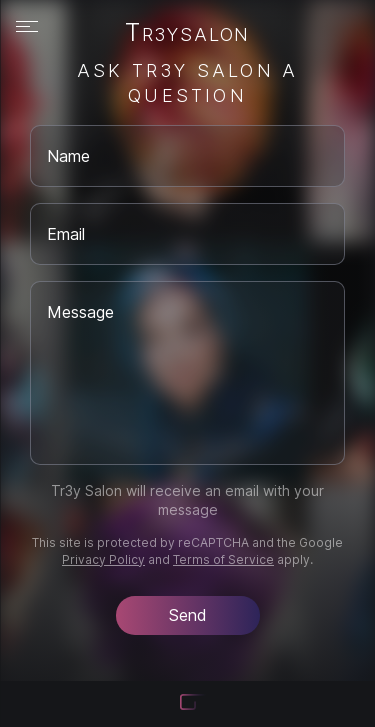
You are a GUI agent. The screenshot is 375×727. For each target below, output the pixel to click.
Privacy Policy (103, 559)
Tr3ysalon (187, 34)
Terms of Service (223, 559)
